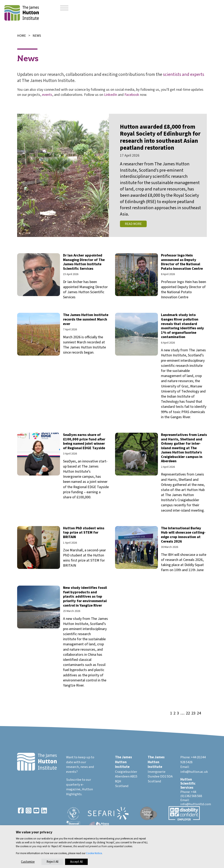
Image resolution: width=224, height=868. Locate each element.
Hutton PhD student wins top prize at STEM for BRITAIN (84, 533)
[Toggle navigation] (64, 8)
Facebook (132, 95)
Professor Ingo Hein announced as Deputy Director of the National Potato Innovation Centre (182, 262)
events (47, 95)
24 (199, 713)
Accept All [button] (76, 862)
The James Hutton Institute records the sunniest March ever (86, 319)
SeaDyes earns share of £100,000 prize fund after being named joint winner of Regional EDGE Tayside (84, 441)
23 (193, 713)
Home (22, 36)
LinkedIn (111, 95)
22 (188, 713)
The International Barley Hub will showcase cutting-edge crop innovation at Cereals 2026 (183, 535)
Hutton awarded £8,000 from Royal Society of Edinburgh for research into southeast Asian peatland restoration (160, 138)
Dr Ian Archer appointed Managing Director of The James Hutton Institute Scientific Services (84, 262)
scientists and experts (184, 74)
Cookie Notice (94, 853)
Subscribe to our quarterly (79, 782)
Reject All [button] (52, 862)
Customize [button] (28, 862)
